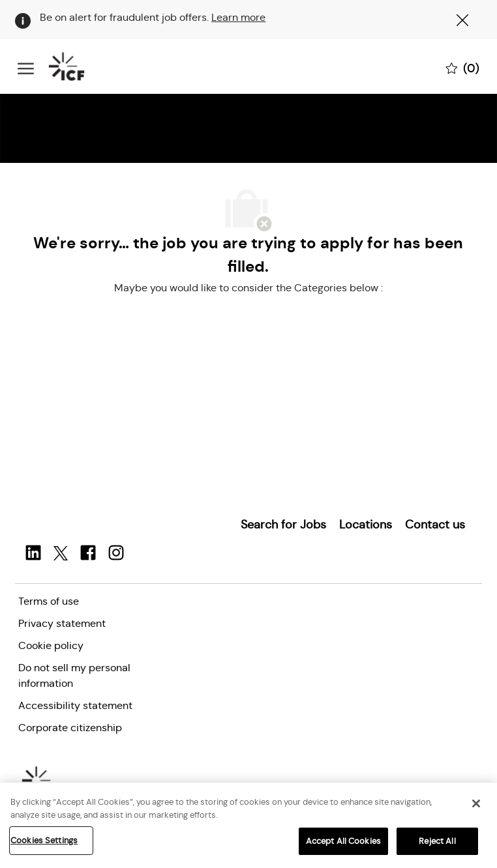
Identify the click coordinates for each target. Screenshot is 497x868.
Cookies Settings (44, 840)
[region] (248, 825)
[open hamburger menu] (26, 67)
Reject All (437, 841)
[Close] (476, 803)
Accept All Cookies (343, 841)
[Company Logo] (83, 66)
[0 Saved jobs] (462, 67)
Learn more (238, 17)
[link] (283, 525)
